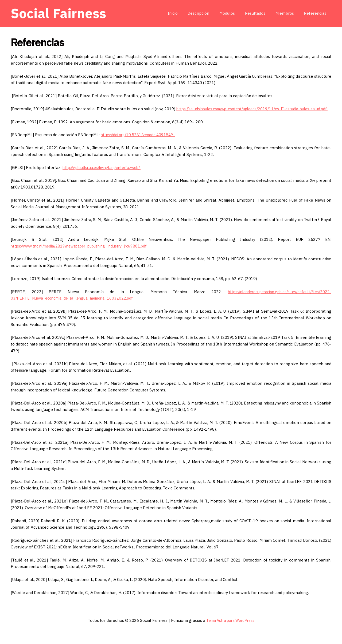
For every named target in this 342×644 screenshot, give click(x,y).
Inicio (184, 13)
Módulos (234, 13)
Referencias (316, 13)
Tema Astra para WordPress (230, 620)
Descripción (207, 13)
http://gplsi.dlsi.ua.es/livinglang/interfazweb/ (105, 174)
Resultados (260, 13)
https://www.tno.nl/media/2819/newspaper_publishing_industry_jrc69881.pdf (85, 252)
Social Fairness (58, 13)
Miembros (288, 13)
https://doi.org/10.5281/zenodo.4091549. (140, 141)
